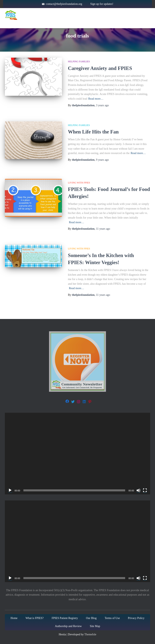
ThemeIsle (90, 634)
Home (36, 15)
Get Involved (131, 15)
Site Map (95, 626)
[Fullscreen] (145, 490)
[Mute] (138, 490)
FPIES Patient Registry (65, 618)
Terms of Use (112, 618)
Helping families (79, 61)
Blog (102, 23)
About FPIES (63, 15)
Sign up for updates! (102, 4)
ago (102, 105)
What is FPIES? (35, 618)
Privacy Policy (136, 618)
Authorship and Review (68, 626)
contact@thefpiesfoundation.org (64, 4)
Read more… (96, 99)
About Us (77, 23)
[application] (77, 454)
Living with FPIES (79, 183)
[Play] (10, 490)
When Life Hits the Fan (93, 132)
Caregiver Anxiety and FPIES (101, 68)
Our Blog (91, 618)
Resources (96, 15)
